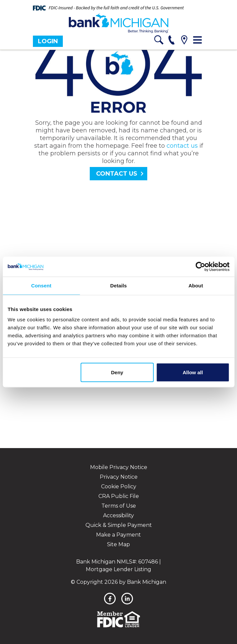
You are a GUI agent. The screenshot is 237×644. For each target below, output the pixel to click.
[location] (184, 41)
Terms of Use (119, 506)
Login (48, 41)
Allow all (193, 372)
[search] (159, 41)
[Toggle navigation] (197, 40)
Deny (117, 372)
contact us (182, 146)
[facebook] (110, 599)
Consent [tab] (41, 286)
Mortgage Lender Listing (118, 569)
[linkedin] (127, 599)
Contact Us (117, 174)
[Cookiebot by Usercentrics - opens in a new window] (200, 267)
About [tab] (196, 286)
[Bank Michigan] (119, 23)
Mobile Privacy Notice (119, 467)
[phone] (172, 41)
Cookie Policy (119, 486)
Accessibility (118, 515)
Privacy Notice (119, 477)
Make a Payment (118, 535)
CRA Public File (119, 496)
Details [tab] (119, 286)
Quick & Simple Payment (119, 525)
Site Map (118, 544)
